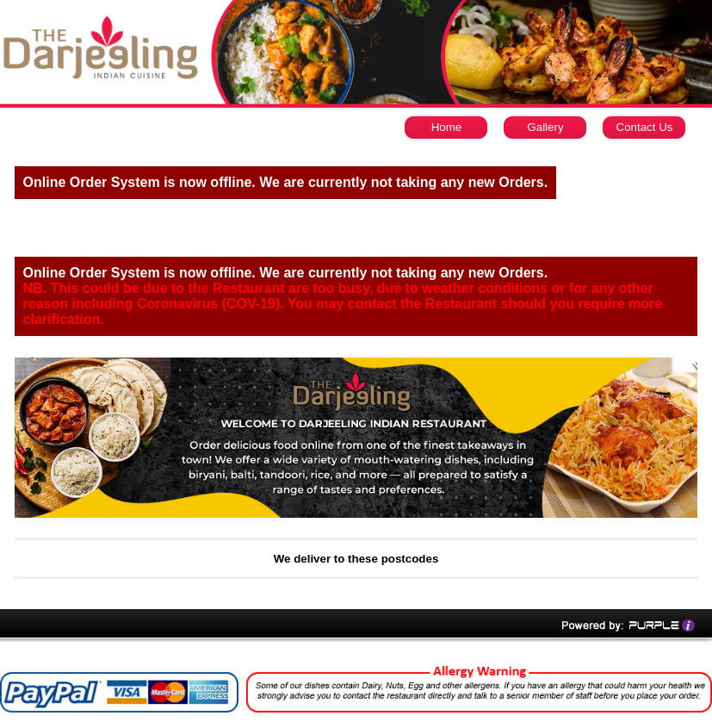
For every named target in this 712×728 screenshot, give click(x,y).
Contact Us (645, 127)
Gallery (545, 127)
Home (447, 127)
